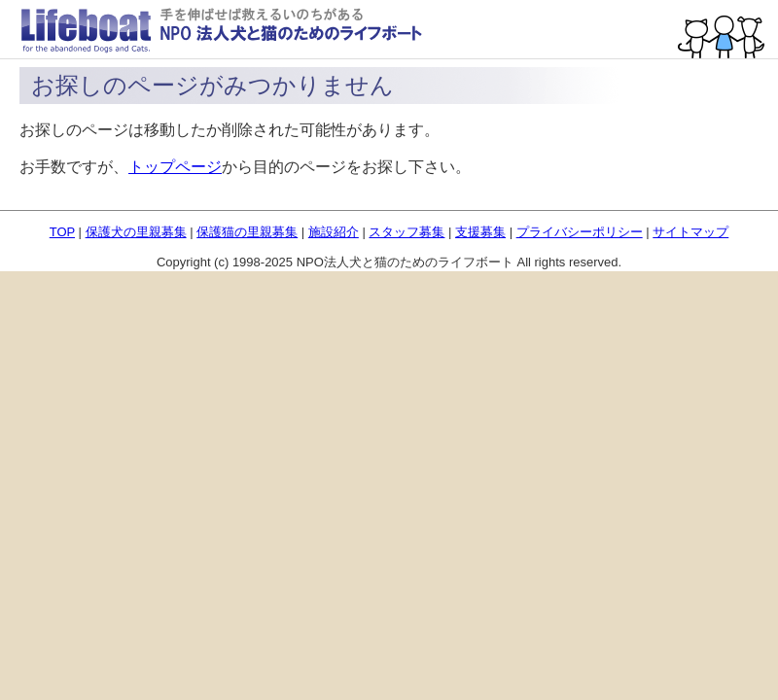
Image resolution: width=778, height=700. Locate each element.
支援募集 (480, 232)
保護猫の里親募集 (247, 232)
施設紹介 (334, 232)
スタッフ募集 (407, 232)
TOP (62, 232)
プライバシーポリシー (580, 232)
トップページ (175, 167)
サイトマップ (690, 232)
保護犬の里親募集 (136, 232)
